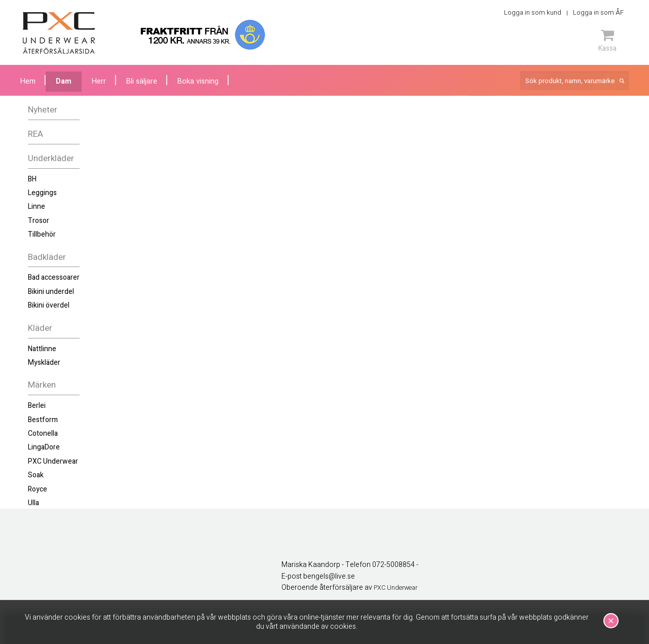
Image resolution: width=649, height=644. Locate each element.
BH (32, 179)
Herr (99, 81)
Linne (37, 206)
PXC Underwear (53, 461)
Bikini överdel (49, 305)
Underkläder (51, 158)
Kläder (40, 328)
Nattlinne (42, 349)
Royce (38, 489)
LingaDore (44, 447)
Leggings (42, 193)
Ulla (33, 503)
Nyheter (43, 110)
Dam (64, 81)
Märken (42, 385)
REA (35, 134)
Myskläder (44, 363)
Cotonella (43, 433)
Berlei (37, 406)
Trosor (39, 221)
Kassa (607, 41)
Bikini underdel (51, 292)
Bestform (43, 420)
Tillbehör (42, 234)
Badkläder (47, 257)
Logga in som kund (533, 12)
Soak (36, 475)
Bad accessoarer (54, 277)
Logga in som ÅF (598, 12)
